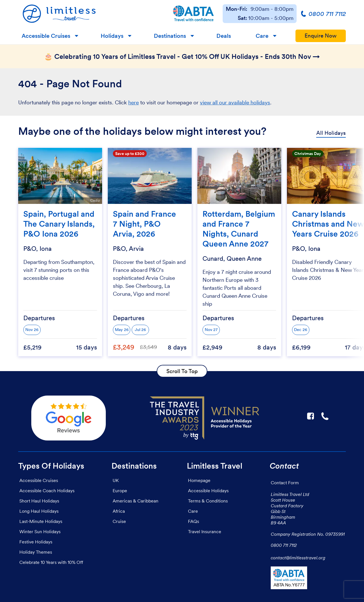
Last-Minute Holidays (41, 521)
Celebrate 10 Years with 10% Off (51, 562)
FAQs (194, 521)
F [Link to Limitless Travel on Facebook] (311, 416)
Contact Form (285, 483)
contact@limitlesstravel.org (298, 558)
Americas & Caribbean (136, 501)
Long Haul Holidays (39, 511)
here (134, 103)
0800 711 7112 (284, 545)
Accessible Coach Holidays (47, 491)
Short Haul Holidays (39, 501)
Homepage (199, 480)
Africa (119, 511)
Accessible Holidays (208, 491)
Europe (120, 491)
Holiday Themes (36, 552)
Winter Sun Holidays (40, 531)
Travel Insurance (205, 531)
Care (262, 36)
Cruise (119, 521)
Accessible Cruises (46, 36)
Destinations (170, 36)
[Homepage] (91, 14)
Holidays (112, 36)
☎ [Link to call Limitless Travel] (325, 416)
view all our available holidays (235, 103)
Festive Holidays (36, 542)
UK (116, 480)
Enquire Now (321, 36)
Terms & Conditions (208, 501)
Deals (224, 36)
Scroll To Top (182, 371)
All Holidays (331, 133)
